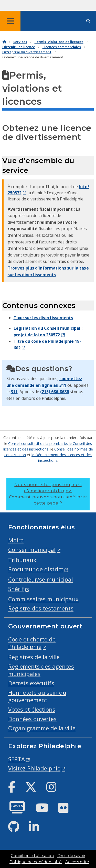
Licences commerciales (62, 47)
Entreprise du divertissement (27, 52)
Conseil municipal (32, 550)
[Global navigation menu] (10, 21)
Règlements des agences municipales (41, 670)
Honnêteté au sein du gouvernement (37, 696)
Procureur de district (36, 569)
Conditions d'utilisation (32, 856)
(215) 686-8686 (55, 392)
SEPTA (17, 759)
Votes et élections (32, 709)
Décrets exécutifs (31, 683)
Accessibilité (77, 862)
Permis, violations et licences (59, 42)
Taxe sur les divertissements (43, 318)
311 (14, 392)
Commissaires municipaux (43, 599)
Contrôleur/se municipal (41, 579)
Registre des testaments (41, 608)
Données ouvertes (32, 719)
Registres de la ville (34, 657)
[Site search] (88, 21)
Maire (16, 540)
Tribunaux (22, 560)
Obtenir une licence (19, 47)
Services (20, 42)
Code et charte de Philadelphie (32, 643)
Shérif (16, 589)
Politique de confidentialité (36, 862)
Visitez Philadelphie (34, 768)
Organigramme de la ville (42, 728)
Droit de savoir (71, 856)
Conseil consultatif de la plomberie (38, 443)
